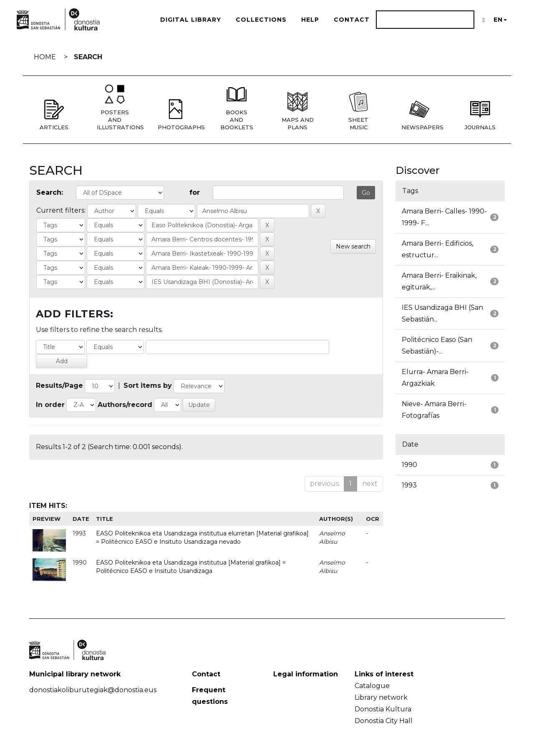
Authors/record (125, 405)
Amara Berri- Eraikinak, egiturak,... (439, 281)
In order (50, 405)
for (195, 192)
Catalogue (372, 686)
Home (45, 57)
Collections (261, 20)
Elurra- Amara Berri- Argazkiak (435, 378)
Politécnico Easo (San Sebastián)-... (437, 345)
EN (500, 20)
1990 (409, 465)
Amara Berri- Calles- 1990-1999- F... (444, 217)
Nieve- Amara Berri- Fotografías (434, 410)
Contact (352, 20)
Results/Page (59, 386)
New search (353, 246)
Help (310, 20)
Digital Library (191, 20)
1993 (409, 485)
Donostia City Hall (384, 721)
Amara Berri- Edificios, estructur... (437, 249)
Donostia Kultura (383, 709)
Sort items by (148, 386)
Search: (50, 192)
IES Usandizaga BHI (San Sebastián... (442, 313)
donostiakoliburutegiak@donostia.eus (93, 690)
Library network (381, 697)
